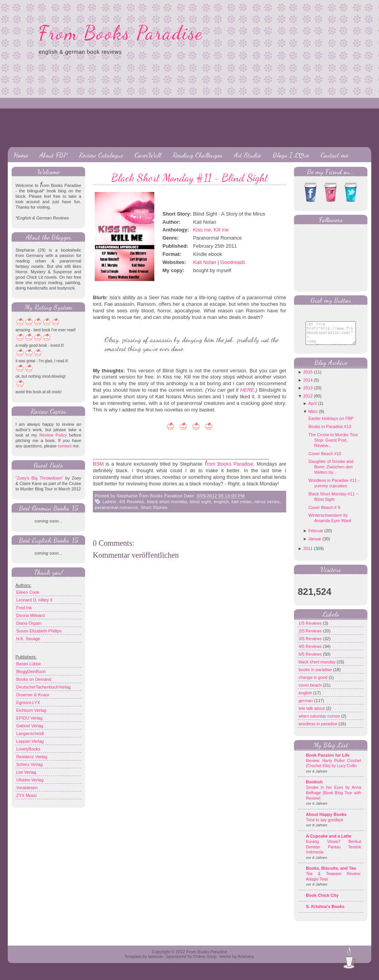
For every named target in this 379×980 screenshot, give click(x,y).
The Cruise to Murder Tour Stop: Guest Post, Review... (333, 446)
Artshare (246, 962)
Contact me (334, 155)
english (221, 502)
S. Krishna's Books (325, 912)
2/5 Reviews (311, 637)
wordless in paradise (318, 730)
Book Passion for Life (328, 761)
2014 (308, 386)
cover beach (311, 691)
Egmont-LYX (28, 702)
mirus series (267, 502)
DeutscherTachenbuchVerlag (44, 687)
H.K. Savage (28, 639)
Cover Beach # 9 (324, 513)
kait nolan (241, 502)
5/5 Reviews (311, 660)
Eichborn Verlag (31, 710)
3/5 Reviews (311, 644)
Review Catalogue (101, 155)
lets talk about (312, 714)
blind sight (201, 502)
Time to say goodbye (325, 826)
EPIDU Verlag (29, 718)
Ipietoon (156, 962)
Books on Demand (34, 679)
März (313, 417)
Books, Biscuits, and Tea (331, 874)
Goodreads (233, 262)
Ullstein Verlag (30, 780)
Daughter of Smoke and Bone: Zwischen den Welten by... (331, 473)
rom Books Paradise (230, 464)
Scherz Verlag (29, 764)
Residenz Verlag (32, 757)
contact (64, 446)
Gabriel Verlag (30, 726)
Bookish (314, 788)
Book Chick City (322, 901)
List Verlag (26, 772)
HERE (247, 390)
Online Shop (205, 962)
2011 (308, 554)
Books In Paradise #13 (330, 432)
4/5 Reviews (132, 502)
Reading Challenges (197, 155)
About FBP (53, 155)
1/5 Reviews (311, 629)
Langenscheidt (30, 733)
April (312, 409)
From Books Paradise (121, 33)
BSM (98, 464)
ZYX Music (26, 795)
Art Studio (248, 155)
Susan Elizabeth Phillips (39, 631)
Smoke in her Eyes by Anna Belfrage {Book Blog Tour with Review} (334, 798)
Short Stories (154, 507)
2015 (308, 378)
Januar (315, 545)
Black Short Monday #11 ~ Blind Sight (190, 178)
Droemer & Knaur (33, 695)
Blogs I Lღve (291, 155)
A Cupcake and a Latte (329, 842)
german (306, 706)
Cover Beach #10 (325, 459)
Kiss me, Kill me (211, 230)
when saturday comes (320, 722)
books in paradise (316, 675)
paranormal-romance (116, 507)
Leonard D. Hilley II (34, 600)
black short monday (167, 502)
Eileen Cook (28, 592)
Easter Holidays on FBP (331, 424)
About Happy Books (326, 820)
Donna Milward (30, 615)
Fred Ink (24, 608)
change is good (314, 683)
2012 (308, 402)
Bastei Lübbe (29, 664)
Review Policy (53, 435)
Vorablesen (27, 788)
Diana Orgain (29, 623)
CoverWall (148, 155)
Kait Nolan (205, 262)
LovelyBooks (28, 749)
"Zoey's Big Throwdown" (39, 478)
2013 (308, 394)
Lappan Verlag (30, 741)
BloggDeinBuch (31, 672)
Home (21, 155)
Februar (316, 536)
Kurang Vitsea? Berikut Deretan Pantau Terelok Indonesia (334, 853)
